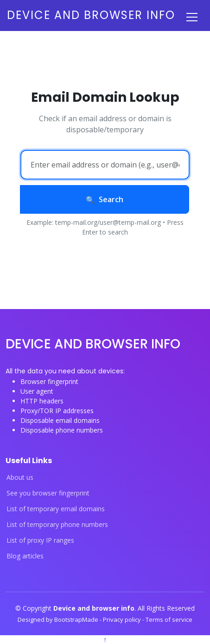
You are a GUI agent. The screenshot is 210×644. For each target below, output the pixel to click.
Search (105, 199)
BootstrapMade (77, 619)
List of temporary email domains (56, 509)
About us (20, 477)
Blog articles (25, 556)
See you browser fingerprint (48, 493)
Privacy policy (123, 619)
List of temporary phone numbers (57, 525)
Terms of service (169, 619)
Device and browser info (91, 15)
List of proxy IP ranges (40, 540)
